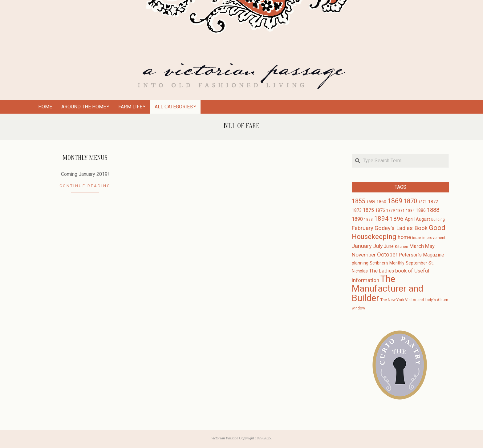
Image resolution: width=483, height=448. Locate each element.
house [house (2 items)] (417, 238)
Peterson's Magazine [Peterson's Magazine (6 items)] (421, 255)
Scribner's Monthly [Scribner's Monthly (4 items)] (387, 263)
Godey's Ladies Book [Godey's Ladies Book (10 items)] (401, 228)
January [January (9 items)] (362, 246)
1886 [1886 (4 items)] (421, 210)
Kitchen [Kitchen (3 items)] (402, 247)
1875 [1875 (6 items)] (368, 210)
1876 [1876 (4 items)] (380, 210)
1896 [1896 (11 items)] (397, 219)
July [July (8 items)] (378, 246)
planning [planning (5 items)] (360, 263)
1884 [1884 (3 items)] (410, 211)
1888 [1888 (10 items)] (433, 210)
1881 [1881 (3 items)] (400, 211)
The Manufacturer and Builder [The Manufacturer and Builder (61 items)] (388, 289)
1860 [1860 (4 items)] (381, 202)
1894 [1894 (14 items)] (381, 219)
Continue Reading (85, 186)
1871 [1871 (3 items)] (423, 202)
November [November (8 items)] (364, 255)
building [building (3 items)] (438, 220)
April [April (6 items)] (410, 219)
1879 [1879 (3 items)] (391, 211)
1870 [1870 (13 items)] (410, 201)
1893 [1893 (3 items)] (368, 220)
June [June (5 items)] (389, 246)
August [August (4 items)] (423, 219)
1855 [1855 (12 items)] (359, 201)
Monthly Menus (85, 158)
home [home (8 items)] (404, 237)
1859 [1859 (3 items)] (371, 202)
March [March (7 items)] (417, 246)
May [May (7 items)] (430, 246)
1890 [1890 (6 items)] (357, 219)
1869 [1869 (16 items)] (395, 201)
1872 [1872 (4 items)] (433, 202)
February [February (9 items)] (363, 228)
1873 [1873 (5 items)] (357, 210)
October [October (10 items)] (387, 255)
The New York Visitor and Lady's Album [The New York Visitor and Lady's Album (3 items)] (414, 300)
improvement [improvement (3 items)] (434, 238)
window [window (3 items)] (358, 308)
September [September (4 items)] (416, 263)
